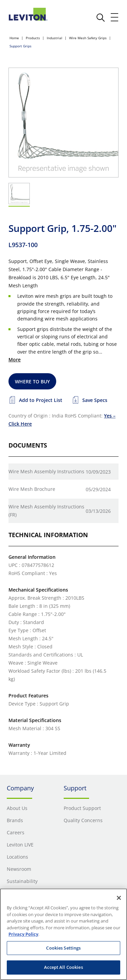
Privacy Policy (23, 934)
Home (14, 38)
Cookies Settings (63, 948)
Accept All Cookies (63, 967)
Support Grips (20, 46)
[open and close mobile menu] (115, 17)
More (15, 360)
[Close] (119, 898)
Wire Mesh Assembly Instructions (46, 471)
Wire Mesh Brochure (32, 489)
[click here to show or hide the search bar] (101, 18)
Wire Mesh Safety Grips (88, 38)
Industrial (55, 38)
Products (33, 38)
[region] (63, 934)
